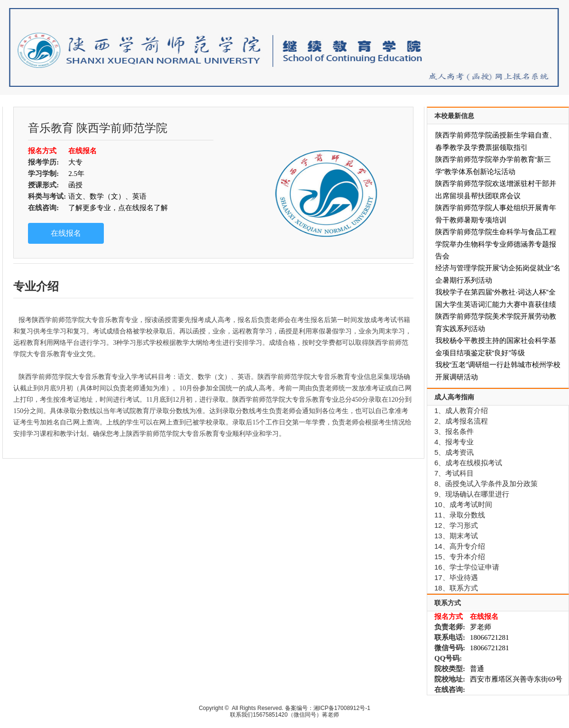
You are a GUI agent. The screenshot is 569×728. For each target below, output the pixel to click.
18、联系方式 (456, 588)
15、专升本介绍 (460, 557)
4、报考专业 (454, 442)
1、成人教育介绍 (461, 410)
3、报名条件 (454, 431)
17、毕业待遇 (456, 577)
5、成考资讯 (454, 452)
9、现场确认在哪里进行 (472, 494)
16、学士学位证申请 (467, 567)
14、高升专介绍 (460, 546)
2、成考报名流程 (461, 421)
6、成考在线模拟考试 (468, 463)
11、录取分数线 (460, 515)
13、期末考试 (456, 536)
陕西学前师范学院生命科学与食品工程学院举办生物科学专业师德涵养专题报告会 (496, 244)
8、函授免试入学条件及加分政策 (486, 484)
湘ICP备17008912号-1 (342, 708)
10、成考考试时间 (463, 504)
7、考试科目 (454, 473)
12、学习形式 (456, 525)
